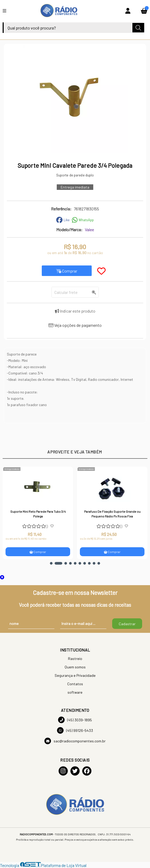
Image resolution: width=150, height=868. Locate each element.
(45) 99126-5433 (75, 730)
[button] (51, 563)
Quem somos (75, 667)
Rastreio (75, 659)
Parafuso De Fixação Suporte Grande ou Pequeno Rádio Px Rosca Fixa (113, 514)
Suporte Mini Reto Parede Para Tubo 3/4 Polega (38, 514)
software (75, 692)
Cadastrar (127, 624)
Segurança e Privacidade (75, 675)
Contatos (75, 684)
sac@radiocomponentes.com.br (75, 741)
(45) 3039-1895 (75, 720)
